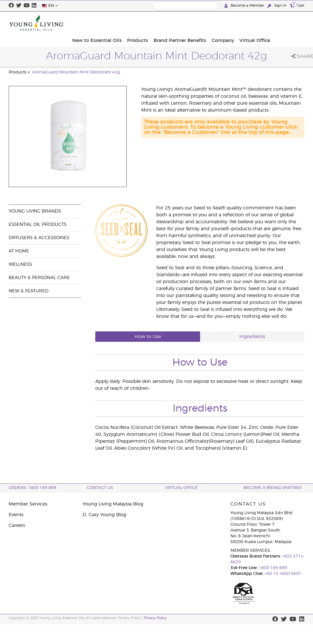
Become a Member (245, 6)
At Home (19, 251)
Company (257, 23)
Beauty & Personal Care (39, 278)
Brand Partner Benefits (216, 23)
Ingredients (252, 337)
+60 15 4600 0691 (283, 574)
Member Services (28, 504)
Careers (17, 525)
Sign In (277, 6)
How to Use (148, 337)
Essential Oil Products (38, 225)
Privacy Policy (155, 618)
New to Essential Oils (137, 23)
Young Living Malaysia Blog (113, 504)
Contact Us (100, 488)
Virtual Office (287, 23)
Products (176, 23)
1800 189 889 (272, 568)
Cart (297, 5)
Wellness (20, 264)
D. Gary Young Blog (104, 515)
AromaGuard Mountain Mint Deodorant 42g (76, 72)
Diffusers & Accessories (39, 238)
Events (16, 515)
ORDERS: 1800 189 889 (32, 488)
